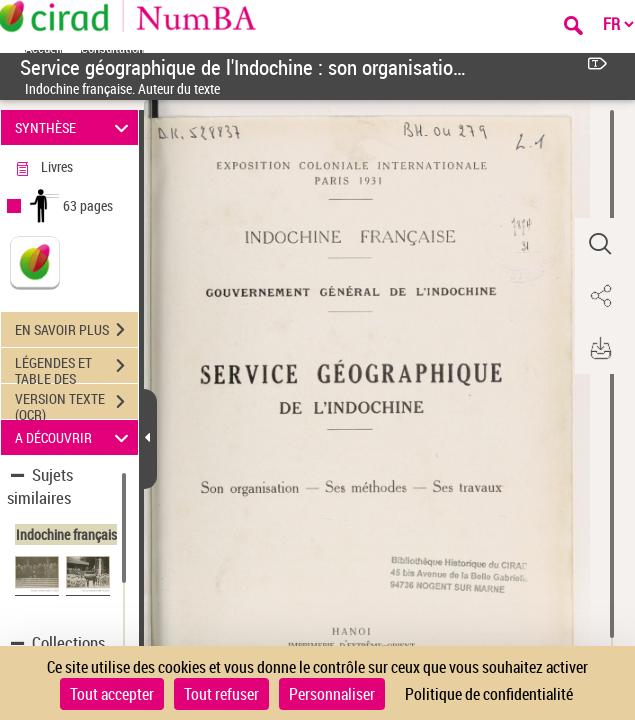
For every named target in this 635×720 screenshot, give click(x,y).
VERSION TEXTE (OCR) (76, 404)
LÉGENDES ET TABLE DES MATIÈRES (76, 368)
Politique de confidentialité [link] (489, 694)
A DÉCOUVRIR (74, 437)
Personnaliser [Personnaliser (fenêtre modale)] (332, 694)
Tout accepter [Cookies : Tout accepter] (112, 694)
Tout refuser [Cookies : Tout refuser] (221, 694)
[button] (600, 244)
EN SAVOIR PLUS (76, 330)
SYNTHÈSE (74, 127)
